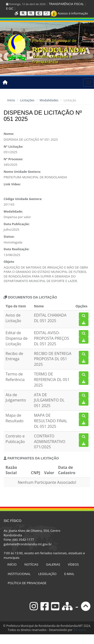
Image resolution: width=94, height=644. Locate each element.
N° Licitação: (13, 146)
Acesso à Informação (69, 13)
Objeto (9, 262)
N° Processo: (13, 159)
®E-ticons (80, 630)
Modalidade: (13, 211)
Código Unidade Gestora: (23, 199)
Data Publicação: (17, 224)
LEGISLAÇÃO (47, 574)
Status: (9, 236)
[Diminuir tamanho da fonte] (23, 13)
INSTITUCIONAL (19, 574)
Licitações (27, 100)
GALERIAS (53, 564)
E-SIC (10, 8)
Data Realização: (17, 249)
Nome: (9, 134)
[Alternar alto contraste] (39, 13)
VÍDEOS (73, 564)
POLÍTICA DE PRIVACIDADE (27, 583)
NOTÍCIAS (31, 564)
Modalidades (49, 100)
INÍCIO (12, 564)
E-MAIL (69, 574)
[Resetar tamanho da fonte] (47, 13)
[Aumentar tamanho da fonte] (31, 13)
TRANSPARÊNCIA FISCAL (66, 4)
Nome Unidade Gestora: (22, 172)
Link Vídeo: (12, 184)
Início (11, 100)
